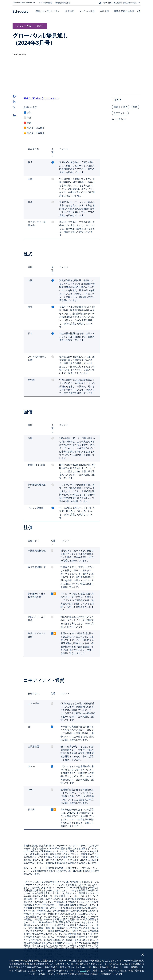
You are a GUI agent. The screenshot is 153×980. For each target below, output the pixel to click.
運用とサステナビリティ (48, 11)
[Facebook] (14, 96)
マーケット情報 (87, 11)
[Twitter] (14, 107)
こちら (83, 971)
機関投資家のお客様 (63, 3)
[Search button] (139, 11)
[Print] (14, 115)
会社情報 (104, 11)
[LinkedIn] (14, 102)
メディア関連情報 (45, 3)
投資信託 (70, 11)
